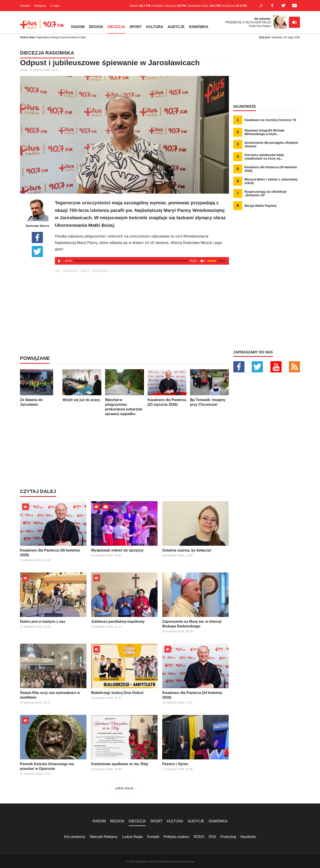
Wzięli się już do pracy (82, 385)
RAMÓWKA (199, 27)
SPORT (136, 27)
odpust (85, 271)
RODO (199, 837)
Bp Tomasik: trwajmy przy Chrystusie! (209, 388)
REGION (96, 27)
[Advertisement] (142, 304)
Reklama (40, 6)
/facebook (248, 837)
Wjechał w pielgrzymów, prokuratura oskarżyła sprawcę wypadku (125, 392)
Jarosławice (70, 271)
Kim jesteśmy (75, 837)
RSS (212, 837)
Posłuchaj (228, 837)
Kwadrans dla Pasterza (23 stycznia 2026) (167, 388)
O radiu (55, 6)
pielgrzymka (100, 271)
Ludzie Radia (132, 837)
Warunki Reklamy (104, 837)
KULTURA (155, 27)
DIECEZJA (116, 27)
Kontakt (25, 6)
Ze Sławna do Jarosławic (39, 388)
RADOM (78, 27)
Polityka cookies (177, 837)
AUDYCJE (176, 27)
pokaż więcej (124, 788)
